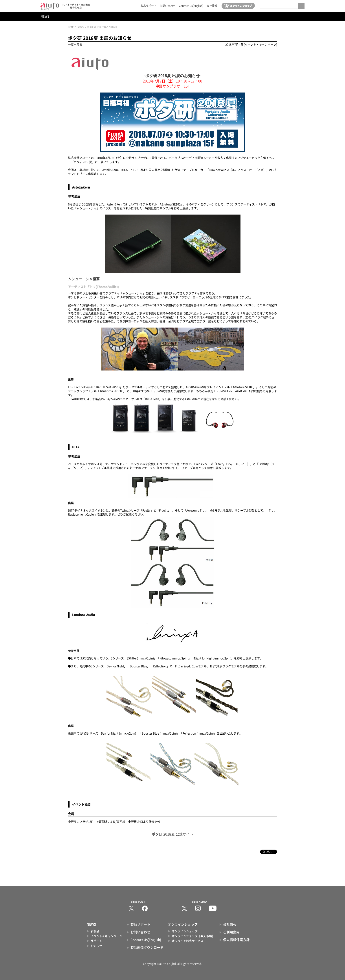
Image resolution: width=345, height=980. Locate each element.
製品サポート (149, 6)
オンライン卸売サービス (188, 941)
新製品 (95, 931)
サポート (96, 941)
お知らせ (96, 946)
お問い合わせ (168, 6)
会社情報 (212, 6)
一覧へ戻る (75, 45)
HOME (71, 27)
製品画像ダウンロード (147, 948)
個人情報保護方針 (236, 940)
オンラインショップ (185, 931)
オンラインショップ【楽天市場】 (193, 936)
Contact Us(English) (191, 6)
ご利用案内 (231, 932)
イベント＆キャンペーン (106, 936)
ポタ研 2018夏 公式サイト (172, 834)
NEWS (45, 16)
